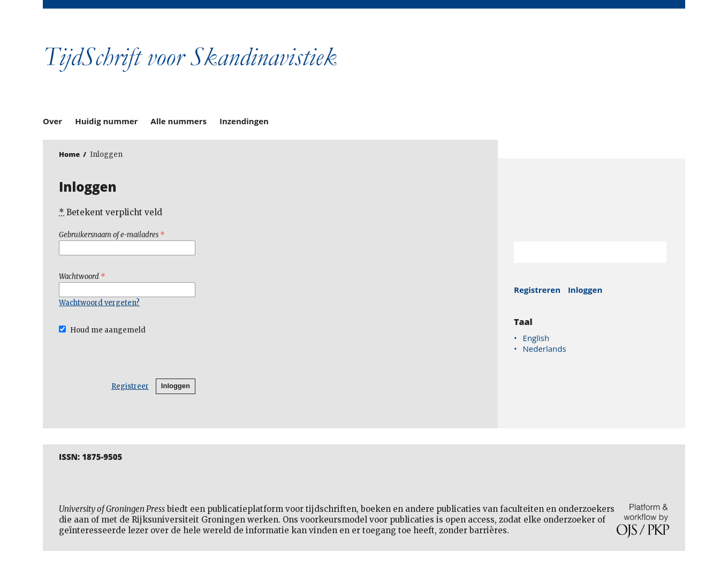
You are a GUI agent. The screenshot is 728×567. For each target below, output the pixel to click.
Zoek (653, 252)
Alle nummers (179, 121)
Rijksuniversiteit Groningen (591, 200)
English (536, 338)
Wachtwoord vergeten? (99, 303)
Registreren (537, 290)
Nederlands (545, 349)
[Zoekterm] (577, 252)
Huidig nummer (106, 121)
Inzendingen (244, 121)
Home (69, 154)
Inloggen (176, 386)
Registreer (130, 386)
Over (52, 121)
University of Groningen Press (519, 65)
